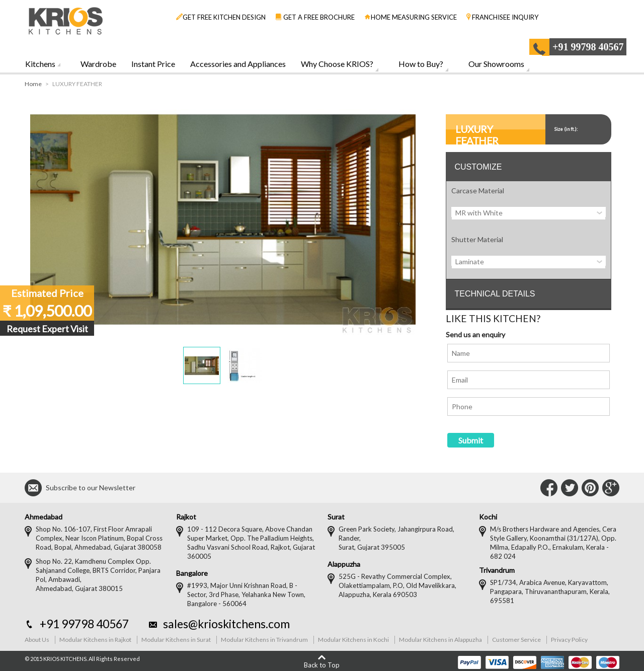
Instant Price (153, 64)
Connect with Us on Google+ (611, 488)
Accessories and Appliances (238, 64)
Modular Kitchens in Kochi (353, 640)
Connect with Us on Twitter (570, 488)
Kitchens (40, 64)
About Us (37, 640)
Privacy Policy (569, 640)
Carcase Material (478, 191)
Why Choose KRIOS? (337, 64)
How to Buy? (421, 64)
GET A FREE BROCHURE (315, 17)
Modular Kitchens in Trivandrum (264, 640)
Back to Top (322, 665)
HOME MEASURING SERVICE (411, 17)
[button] (202, 365)
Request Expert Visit (47, 329)
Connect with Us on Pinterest (590, 488)
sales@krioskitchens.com (226, 624)
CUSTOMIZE (478, 167)
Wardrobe (98, 64)
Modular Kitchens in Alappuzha (440, 640)
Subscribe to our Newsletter (91, 488)
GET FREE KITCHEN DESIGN (221, 17)
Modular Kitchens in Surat (176, 640)
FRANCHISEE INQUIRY (502, 17)
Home (33, 84)
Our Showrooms (496, 64)
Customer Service (516, 640)
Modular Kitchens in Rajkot (95, 640)
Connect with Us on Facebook (549, 488)
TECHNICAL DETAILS (495, 294)
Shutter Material (477, 239)
